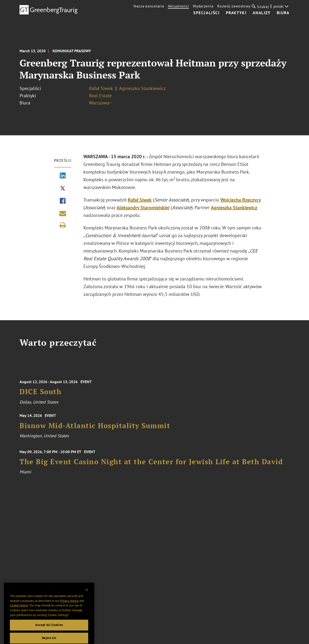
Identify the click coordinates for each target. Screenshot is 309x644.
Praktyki (236, 13)
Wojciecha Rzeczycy (241, 200)
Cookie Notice (19, 610)
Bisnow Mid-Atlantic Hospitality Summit (95, 428)
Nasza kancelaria (149, 6)
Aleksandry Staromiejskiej (143, 208)
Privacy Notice (69, 606)
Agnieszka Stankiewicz (142, 88)
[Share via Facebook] (63, 201)
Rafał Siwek (101, 88)
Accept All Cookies (49, 630)
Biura (283, 13)
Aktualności (178, 6)
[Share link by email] (63, 213)
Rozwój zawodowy (234, 6)
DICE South (40, 395)
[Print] (63, 225)
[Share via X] (63, 189)
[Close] (87, 595)
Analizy (262, 13)
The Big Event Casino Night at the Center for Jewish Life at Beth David (151, 465)
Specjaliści (207, 13)
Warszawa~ (100, 103)
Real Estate (100, 96)
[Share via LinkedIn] (63, 176)
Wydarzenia (203, 6)
